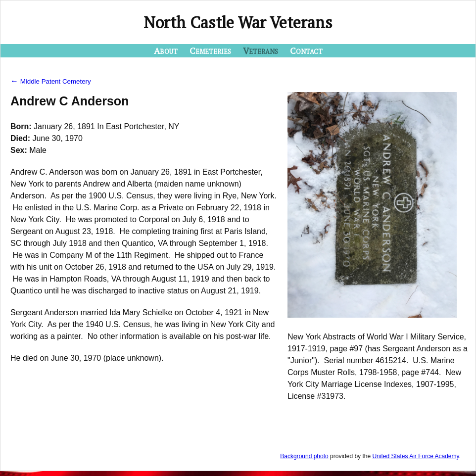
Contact (306, 50)
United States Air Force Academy (415, 456)
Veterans (261, 50)
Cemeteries (210, 50)
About (166, 50)
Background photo (304, 456)
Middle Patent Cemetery (51, 81)
